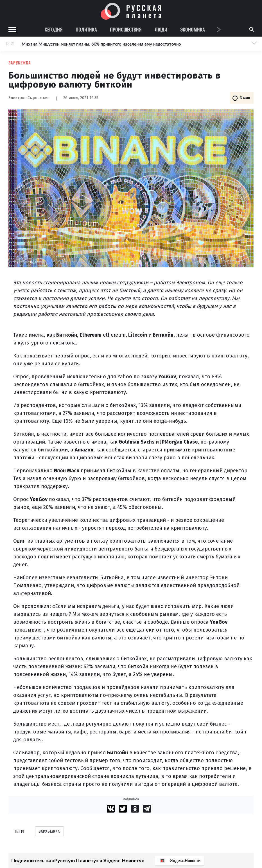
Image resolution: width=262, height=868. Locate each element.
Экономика (193, 29)
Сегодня (54, 29)
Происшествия (126, 29)
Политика (86, 29)
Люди (161, 29)
